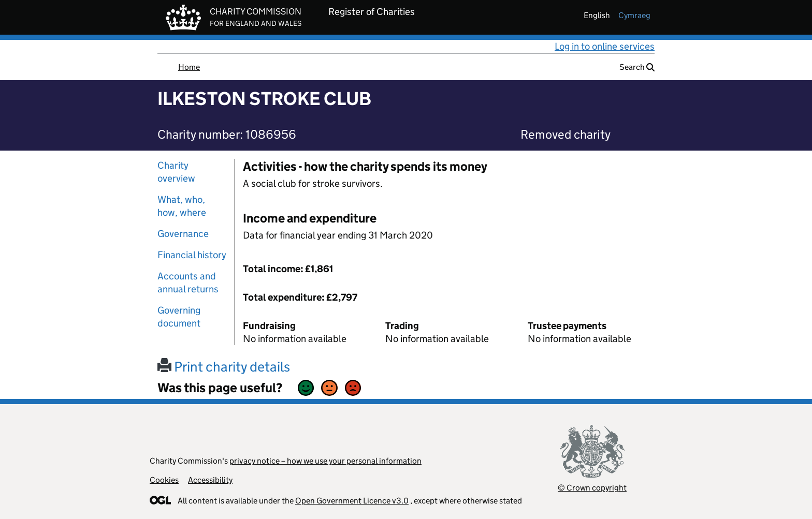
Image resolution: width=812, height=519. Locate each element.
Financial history (192, 255)
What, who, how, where (182, 206)
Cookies (164, 480)
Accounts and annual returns (188, 283)
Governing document (179, 317)
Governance (183, 234)
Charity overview (176, 172)
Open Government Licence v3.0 (352, 501)
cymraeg (634, 15)
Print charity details (224, 367)
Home (189, 67)
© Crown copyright (592, 488)
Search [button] (637, 67)
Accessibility (210, 480)
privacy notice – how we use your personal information (325, 461)
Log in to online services (605, 46)
